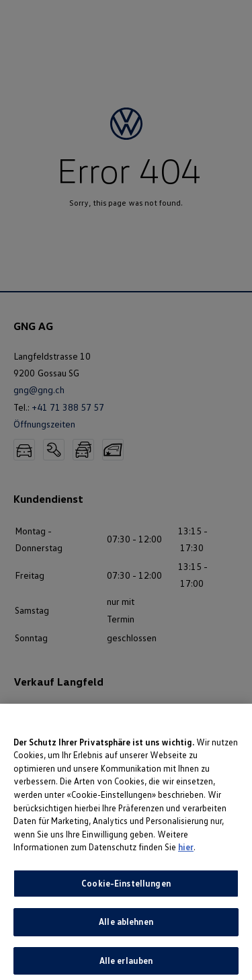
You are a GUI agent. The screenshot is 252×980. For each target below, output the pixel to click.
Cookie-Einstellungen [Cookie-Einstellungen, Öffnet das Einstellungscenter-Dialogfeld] (126, 887)
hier (186, 851)
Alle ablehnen (126, 926)
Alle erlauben (126, 965)
